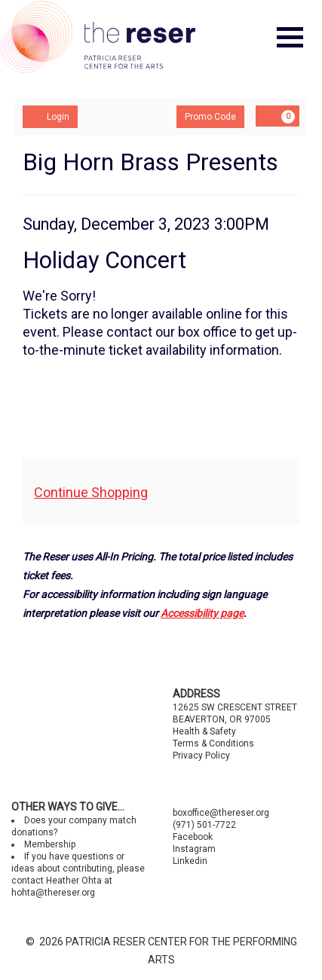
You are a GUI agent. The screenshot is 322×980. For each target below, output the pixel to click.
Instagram (194, 849)
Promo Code (210, 117)
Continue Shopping (91, 492)
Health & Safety (204, 731)
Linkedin (190, 861)
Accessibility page (202, 613)
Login (50, 116)
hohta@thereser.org (53, 893)
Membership (50, 844)
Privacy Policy (201, 756)
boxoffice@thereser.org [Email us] (221, 813)
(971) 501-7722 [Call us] (204, 825)
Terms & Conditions (213, 743)
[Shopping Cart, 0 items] (278, 116)
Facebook (193, 837)
